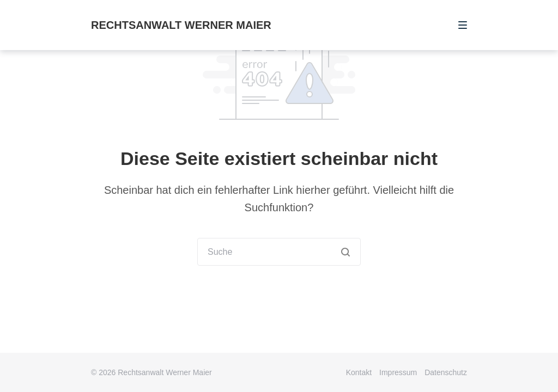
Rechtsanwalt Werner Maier (181, 25)
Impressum (398, 372)
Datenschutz (446, 372)
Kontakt (359, 372)
